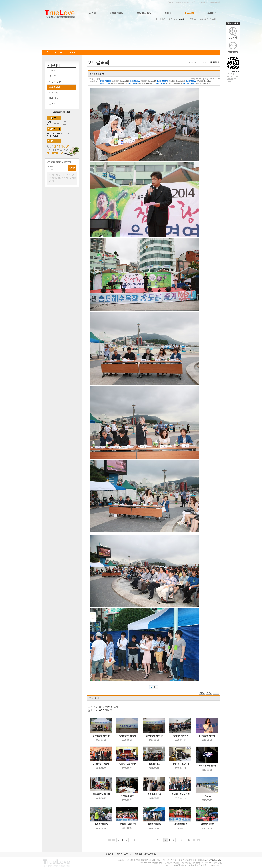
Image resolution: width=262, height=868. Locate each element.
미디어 (168, 13)
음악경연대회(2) (105, 710)
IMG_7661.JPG (106, 81)
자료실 (213, 19)
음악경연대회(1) (207, 824)
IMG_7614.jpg (135, 81)
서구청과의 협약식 (128, 796)
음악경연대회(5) (101, 824)
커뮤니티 (189, 13)
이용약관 (110, 854)
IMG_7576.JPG (163, 81)
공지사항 (154, 19)
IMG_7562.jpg (133, 83)
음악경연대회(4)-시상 (128, 824)
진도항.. (207, 796)
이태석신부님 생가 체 (101, 794)
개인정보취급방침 (124, 854)
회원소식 (194, 19)
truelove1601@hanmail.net (214, 860)
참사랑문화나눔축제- (101, 736)
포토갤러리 (184, 19)
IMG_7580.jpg (191, 81)
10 (189, 840)
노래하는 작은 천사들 (207, 766)
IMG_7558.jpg (105, 83)
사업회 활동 (172, 19)
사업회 (92, 13)
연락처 (50, 169)
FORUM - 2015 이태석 (128, 764)
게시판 (162, 19)
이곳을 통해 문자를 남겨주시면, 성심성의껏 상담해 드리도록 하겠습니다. (62, 178)
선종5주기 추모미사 (181, 764)
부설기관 (212, 13)
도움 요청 (204, 19)
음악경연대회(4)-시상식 (108, 707)
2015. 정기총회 (154, 764)
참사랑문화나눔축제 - (207, 736)
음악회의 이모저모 (181, 736)
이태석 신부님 (116, 13)
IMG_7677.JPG (188, 83)
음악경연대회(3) (154, 824)
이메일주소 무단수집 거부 (145, 854)
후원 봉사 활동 (144, 13)
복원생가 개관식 (154, 794)
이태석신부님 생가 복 (181, 794)
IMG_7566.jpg (160, 83)
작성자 (50, 166)
